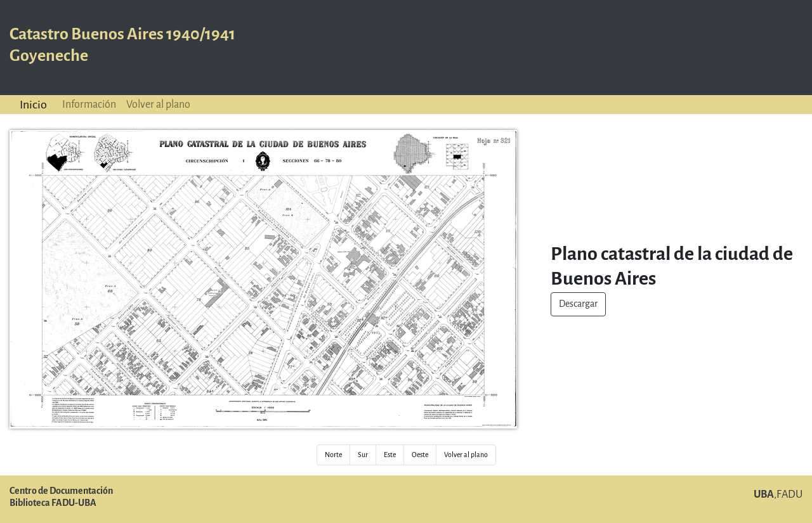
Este (390, 455)
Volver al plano (158, 104)
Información (89, 104)
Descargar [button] (578, 304)
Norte (333, 455)
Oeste (420, 455)
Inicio (33, 105)
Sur (363, 455)
